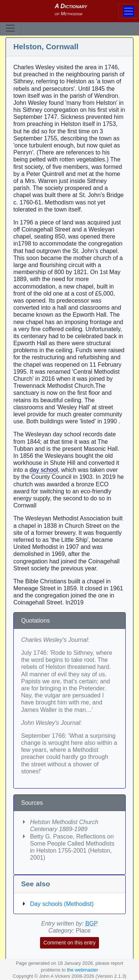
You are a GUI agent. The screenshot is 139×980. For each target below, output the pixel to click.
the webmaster (83, 970)
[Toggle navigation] (10, 28)
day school (44, 470)
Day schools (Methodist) (62, 904)
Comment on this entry (69, 943)
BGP (92, 924)
